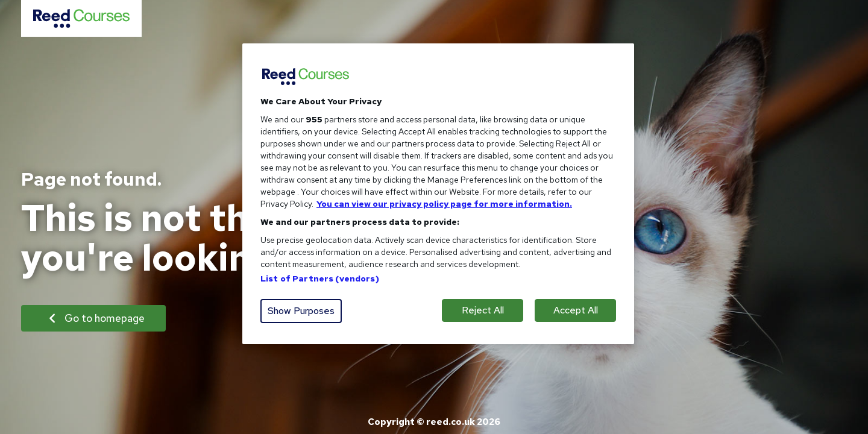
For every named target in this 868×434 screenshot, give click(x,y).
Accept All (576, 310)
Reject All (483, 310)
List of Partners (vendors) (320, 278)
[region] (438, 194)
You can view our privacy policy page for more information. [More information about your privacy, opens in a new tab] (444, 204)
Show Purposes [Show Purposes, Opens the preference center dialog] (301, 311)
